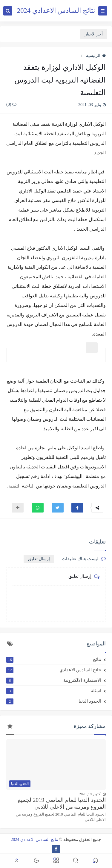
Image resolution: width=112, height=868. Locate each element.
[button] (77, 508)
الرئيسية (96, 56)
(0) (11, 104)
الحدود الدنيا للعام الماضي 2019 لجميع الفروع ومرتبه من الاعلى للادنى (62, 803)
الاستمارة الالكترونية (54, 680)
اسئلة (54, 691)
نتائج (54, 659)
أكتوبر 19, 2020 (90, 794)
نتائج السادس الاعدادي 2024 (56, 11)
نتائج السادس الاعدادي (54, 670)
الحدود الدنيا (54, 701)
